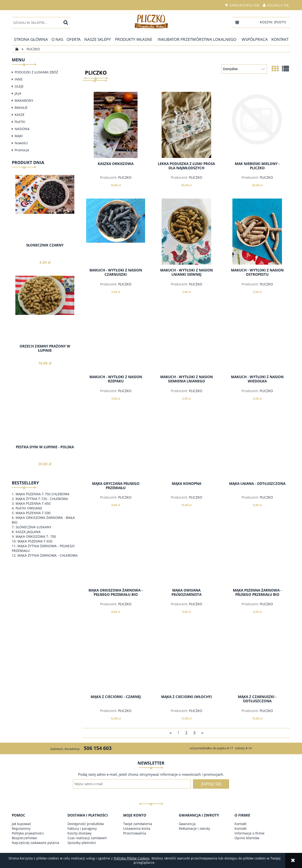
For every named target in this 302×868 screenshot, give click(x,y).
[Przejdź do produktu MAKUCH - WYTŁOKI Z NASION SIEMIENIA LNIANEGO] (186, 338)
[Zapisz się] (211, 784)
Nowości (21, 143)
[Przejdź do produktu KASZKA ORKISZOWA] (116, 125)
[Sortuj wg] (244, 69)
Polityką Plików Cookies (132, 858)
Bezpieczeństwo (24, 838)
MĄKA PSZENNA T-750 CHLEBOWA (42, 494)
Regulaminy (21, 828)
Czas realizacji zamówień (87, 838)
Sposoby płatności (82, 843)
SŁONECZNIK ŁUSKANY (34, 527)
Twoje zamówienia (138, 824)
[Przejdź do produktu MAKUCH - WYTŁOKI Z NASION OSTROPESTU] (257, 232)
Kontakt (241, 824)
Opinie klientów (247, 838)
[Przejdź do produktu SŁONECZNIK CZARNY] (45, 217)
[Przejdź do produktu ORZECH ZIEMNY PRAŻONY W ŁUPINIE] (45, 318)
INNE (19, 79)
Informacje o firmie (250, 833)
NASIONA (22, 129)
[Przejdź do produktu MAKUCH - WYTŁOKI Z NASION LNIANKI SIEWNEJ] (186, 232)
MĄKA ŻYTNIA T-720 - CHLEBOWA (42, 499)
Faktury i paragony (82, 828)
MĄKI (19, 136)
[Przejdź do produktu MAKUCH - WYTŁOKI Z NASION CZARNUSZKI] (116, 232)
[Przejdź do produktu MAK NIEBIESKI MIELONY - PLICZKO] (257, 125)
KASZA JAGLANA (28, 532)
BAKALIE (21, 108)
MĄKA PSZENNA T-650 (35, 541)
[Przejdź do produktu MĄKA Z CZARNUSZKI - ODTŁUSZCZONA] (257, 658)
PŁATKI (20, 122)
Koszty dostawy (80, 833)
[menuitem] (31, 39)
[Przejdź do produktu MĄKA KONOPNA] (186, 445)
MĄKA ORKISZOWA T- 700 (36, 536)
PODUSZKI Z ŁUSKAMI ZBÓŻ (36, 72)
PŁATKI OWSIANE (29, 508)
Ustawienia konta (137, 828)
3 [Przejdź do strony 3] (194, 733)
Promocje (22, 150)
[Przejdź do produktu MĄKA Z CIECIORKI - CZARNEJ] (116, 658)
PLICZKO (125, 177)
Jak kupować (21, 824)
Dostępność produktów (86, 824)
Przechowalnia (135, 833)
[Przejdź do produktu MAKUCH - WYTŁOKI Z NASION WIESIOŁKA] (257, 338)
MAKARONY (24, 100)
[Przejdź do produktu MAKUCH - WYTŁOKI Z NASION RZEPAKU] (116, 338)
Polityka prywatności (28, 833)
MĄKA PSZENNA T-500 (33, 513)
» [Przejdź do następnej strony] (202, 733)
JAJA (18, 93)
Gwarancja (187, 824)
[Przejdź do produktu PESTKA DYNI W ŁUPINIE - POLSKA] (45, 419)
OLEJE (19, 86)
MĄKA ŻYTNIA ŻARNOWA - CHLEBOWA (48, 555)
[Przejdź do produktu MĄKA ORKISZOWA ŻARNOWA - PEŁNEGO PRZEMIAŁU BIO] (116, 551)
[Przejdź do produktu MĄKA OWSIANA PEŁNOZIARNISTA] (186, 551)
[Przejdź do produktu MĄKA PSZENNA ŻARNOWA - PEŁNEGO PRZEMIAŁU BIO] (257, 551)
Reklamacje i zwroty (194, 828)
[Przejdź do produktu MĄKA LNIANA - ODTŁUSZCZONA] (257, 445)
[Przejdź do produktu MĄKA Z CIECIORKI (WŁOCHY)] (186, 658)
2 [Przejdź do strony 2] (186, 733)
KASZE (20, 115)
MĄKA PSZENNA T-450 (33, 503)
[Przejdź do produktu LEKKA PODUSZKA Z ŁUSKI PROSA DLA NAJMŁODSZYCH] (186, 125)
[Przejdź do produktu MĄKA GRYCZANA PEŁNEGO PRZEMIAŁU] (116, 445)
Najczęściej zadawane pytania (36, 843)
